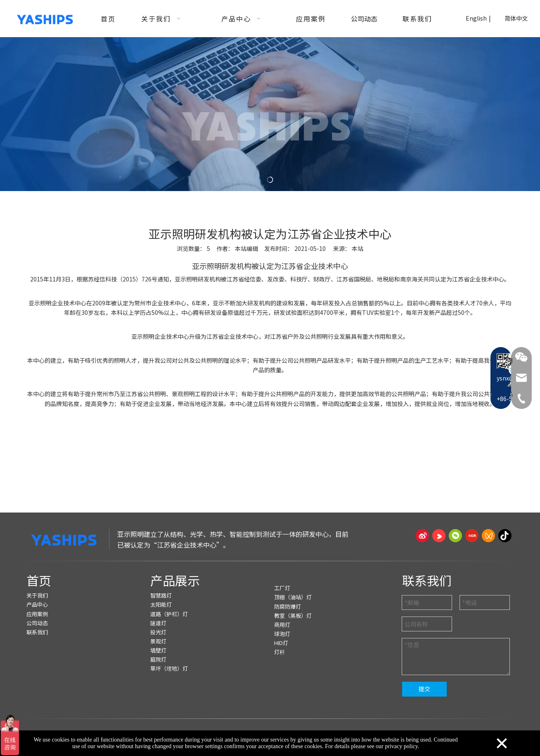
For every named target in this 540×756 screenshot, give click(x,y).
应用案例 (37, 614)
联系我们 (37, 632)
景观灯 (158, 641)
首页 (39, 580)
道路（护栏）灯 (169, 614)
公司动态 (37, 623)
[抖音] (505, 536)
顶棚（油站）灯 (293, 597)
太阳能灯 (161, 604)
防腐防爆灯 (288, 606)
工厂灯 (282, 588)
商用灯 (282, 625)
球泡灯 (282, 634)
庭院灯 (158, 659)
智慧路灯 (161, 595)
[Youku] (439, 536)
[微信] (455, 536)
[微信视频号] (488, 536)
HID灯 (281, 643)
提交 (424, 689)
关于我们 (37, 595)
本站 (358, 248)
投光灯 (158, 632)
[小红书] (472, 536)
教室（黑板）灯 (293, 615)
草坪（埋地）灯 (169, 668)
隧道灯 (158, 623)
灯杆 (279, 652)
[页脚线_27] (270, 561)
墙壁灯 (158, 650)
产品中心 (37, 604)
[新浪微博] (422, 536)
